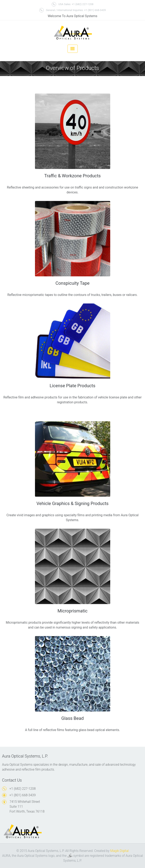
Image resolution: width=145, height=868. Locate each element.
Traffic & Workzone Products (72, 176)
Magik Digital (119, 851)
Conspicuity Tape (73, 283)
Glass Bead (72, 718)
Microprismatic (73, 611)
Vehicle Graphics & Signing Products (72, 503)
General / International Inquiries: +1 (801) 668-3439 (73, 10)
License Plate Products (72, 386)
